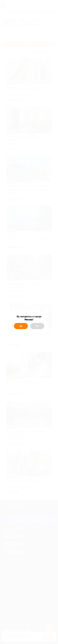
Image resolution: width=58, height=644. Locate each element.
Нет (37, 326)
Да (21, 326)
